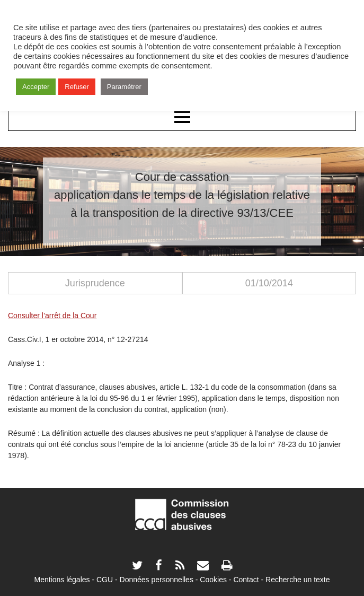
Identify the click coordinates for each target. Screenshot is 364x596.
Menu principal (182, 118)
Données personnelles (157, 580)
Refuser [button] (77, 87)
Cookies (213, 580)
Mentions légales (62, 580)
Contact (246, 580)
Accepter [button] (36, 87)
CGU (105, 580)
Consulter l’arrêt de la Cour (52, 315)
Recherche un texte (298, 580)
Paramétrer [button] (124, 87)
